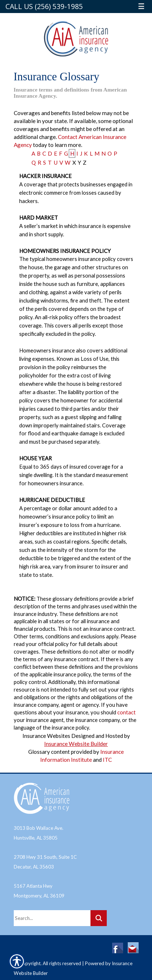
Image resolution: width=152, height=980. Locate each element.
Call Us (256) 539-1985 (44, 6)
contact (126, 712)
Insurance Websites (46, 736)
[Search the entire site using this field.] (52, 918)
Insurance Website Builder (76, 744)
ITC (107, 760)
